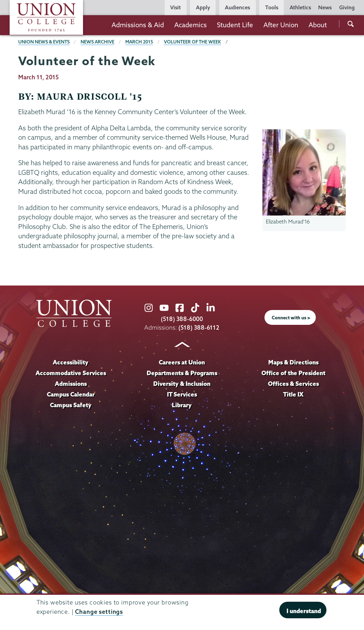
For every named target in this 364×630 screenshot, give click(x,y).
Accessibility (71, 362)
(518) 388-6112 (199, 327)
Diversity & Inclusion (182, 384)
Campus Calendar (71, 394)
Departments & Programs (182, 373)
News (325, 7)
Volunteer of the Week (193, 42)
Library (182, 405)
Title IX (293, 394)
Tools (272, 7)
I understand (304, 611)
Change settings (99, 612)
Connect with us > (291, 318)
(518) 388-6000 (182, 319)
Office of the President (293, 373)
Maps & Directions (293, 362)
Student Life (235, 25)
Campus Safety (71, 405)
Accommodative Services (71, 373)
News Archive (97, 42)
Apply (203, 7)
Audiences (237, 7)
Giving (347, 7)
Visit (175, 7)
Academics (190, 25)
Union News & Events (44, 42)
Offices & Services (293, 384)
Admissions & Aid (138, 25)
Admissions (71, 384)
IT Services (182, 394)
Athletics (300, 7)
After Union (281, 25)
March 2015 (139, 42)
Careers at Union (182, 362)
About (318, 25)
